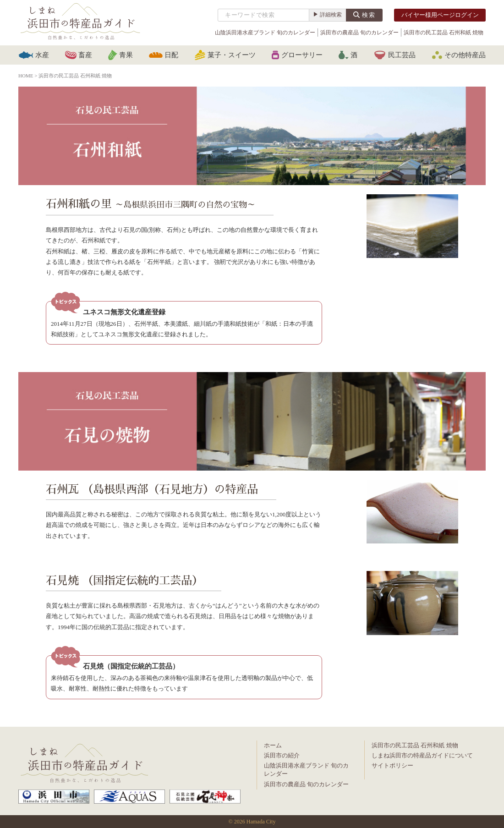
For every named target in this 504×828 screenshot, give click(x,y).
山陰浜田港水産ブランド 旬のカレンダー (265, 33)
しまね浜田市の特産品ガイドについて (422, 755)
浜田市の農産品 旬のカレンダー (359, 33)
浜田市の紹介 (282, 755)
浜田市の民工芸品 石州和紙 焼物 (444, 33)
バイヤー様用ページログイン (440, 15)
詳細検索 (331, 15)
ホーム (273, 745)
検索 (369, 15)
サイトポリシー (392, 765)
